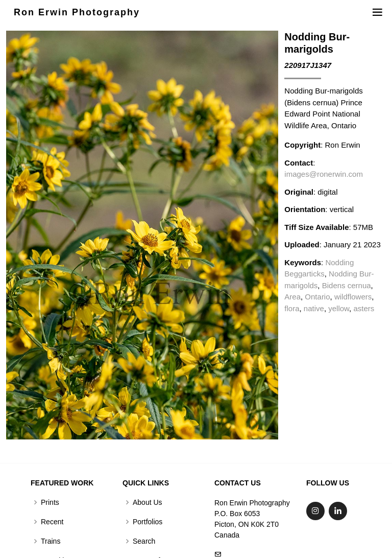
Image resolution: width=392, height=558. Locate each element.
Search (144, 541)
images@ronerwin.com (324, 174)
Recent (52, 522)
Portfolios (148, 522)
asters (364, 308)
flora (292, 308)
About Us (148, 502)
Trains (51, 541)
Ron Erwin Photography (77, 12)
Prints (50, 502)
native (314, 308)
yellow (339, 308)
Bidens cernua (347, 285)
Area (292, 297)
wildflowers (353, 297)
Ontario (317, 297)
